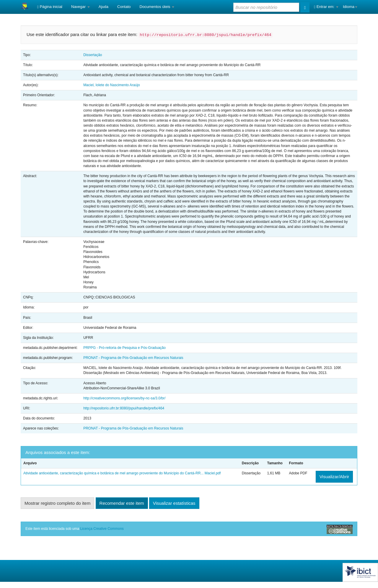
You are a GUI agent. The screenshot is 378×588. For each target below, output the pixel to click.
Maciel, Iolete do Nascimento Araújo (111, 85)
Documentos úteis (157, 7)
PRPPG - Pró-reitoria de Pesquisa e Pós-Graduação (124, 348)
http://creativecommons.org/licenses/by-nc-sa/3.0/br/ (124, 398)
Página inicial (50, 7)
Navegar (80, 7)
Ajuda (104, 7)
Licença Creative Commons (102, 529)
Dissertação (93, 55)
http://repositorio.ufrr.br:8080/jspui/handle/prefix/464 (124, 408)
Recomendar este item (122, 503)
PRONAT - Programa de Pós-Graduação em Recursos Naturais (133, 358)
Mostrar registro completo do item (57, 503)
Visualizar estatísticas (174, 503)
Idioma (350, 7)
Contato (124, 7)
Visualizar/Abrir (334, 477)
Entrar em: (326, 7)
